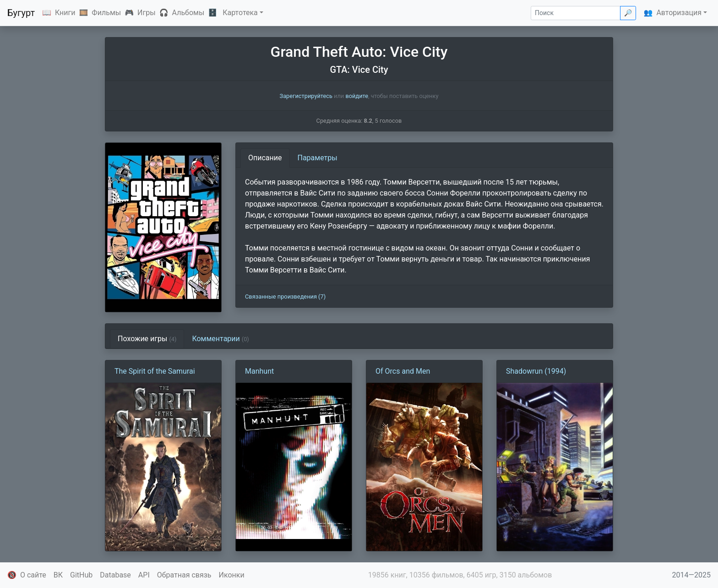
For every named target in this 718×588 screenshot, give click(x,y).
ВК (58, 575)
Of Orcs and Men (403, 371)
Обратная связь (184, 575)
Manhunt (259, 371)
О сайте (33, 575)
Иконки (232, 575)
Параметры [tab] (318, 158)
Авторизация (679, 13)
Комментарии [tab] (220, 339)
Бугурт (21, 13)
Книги (65, 13)
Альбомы (188, 13)
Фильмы (106, 13)
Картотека (240, 13)
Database (115, 575)
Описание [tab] (265, 158)
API (144, 575)
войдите (357, 96)
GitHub (81, 575)
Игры (147, 13)
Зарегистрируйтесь (306, 96)
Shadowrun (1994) (536, 371)
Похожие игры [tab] (147, 339)
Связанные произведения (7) (285, 297)
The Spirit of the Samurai (155, 371)
